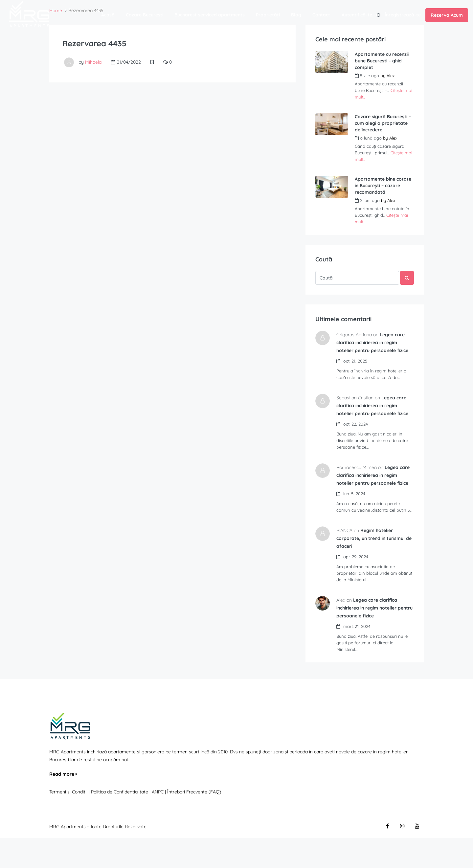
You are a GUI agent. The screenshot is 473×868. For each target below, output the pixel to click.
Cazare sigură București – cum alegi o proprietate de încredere (383, 123)
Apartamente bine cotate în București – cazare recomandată (383, 186)
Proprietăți (268, 15)
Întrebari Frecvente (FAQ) (194, 822)
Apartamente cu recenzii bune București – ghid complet (382, 61)
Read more (63, 804)
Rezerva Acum (447, 15)
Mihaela (93, 62)
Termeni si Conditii (68, 822)
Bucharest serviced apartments (210, 15)
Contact (321, 15)
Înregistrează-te (403, 15)
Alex (391, 76)
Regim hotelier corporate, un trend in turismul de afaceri (376, 568)
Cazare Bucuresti (145, 15)
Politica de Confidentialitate (120, 822)
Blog (296, 15)
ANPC (158, 822)
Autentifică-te (357, 15)
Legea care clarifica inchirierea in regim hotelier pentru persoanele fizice (372, 638)
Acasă (108, 15)
